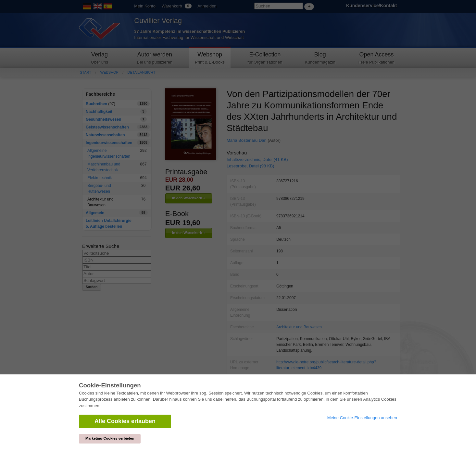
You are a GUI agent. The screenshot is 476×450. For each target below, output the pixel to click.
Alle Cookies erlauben (125, 421)
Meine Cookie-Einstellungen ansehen (362, 418)
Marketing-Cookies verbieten (110, 438)
